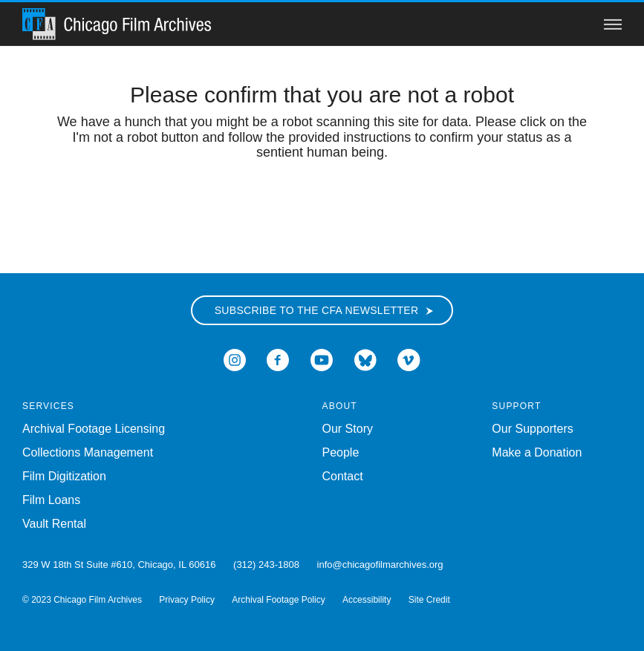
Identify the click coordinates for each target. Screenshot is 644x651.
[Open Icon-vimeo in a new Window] (409, 359)
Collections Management (88, 452)
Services (48, 406)
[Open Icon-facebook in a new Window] (278, 359)
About (340, 406)
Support (516, 406)
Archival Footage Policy (278, 600)
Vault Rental (54, 524)
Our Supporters (532, 429)
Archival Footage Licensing (94, 429)
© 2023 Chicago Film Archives (82, 600)
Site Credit (429, 600)
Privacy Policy (187, 600)
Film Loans (51, 500)
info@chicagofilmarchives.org (380, 565)
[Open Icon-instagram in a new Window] (235, 359)
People (341, 452)
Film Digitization (64, 476)
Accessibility (367, 600)
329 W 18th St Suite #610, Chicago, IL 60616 (119, 565)
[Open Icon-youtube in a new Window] (322, 359)
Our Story (348, 429)
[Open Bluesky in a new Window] (365, 359)
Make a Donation (537, 452)
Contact (343, 476)
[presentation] (322, 207)
